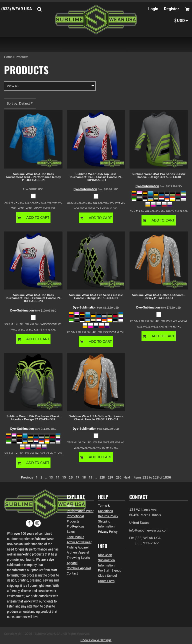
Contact (72, 573)
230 (119, 477)
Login (153, 9)
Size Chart (105, 555)
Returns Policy (108, 516)
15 (64, 477)
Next (127, 477)
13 (51, 477)
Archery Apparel (78, 552)
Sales (71, 532)
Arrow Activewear (79, 542)
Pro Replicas (76, 526)
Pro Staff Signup (110, 570)
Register (171, 9)
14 (57, 477)
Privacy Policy (108, 532)
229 (110, 477)
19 (90, 477)
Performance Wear (80, 511)
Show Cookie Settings (96, 640)
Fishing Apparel (78, 547)
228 (102, 477)
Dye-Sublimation (85, 189)
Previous (27, 477)
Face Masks (75, 537)
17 (77, 477)
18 (84, 477)
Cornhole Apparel (79, 568)
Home (8, 57)
